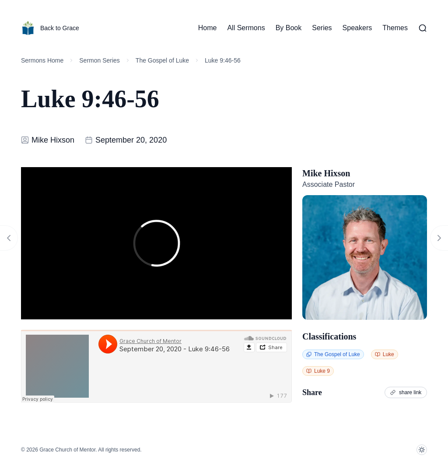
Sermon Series (100, 60)
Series (322, 28)
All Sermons (246, 28)
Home (208, 28)
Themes (395, 28)
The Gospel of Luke (162, 60)
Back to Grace (50, 28)
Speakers (357, 28)
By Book (289, 28)
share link (406, 392)
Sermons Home (42, 60)
